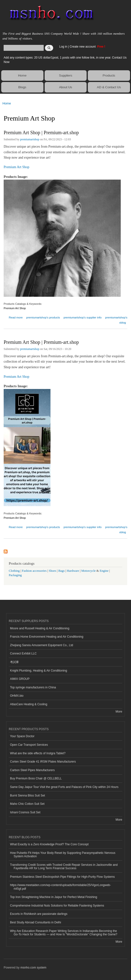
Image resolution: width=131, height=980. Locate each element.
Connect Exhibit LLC (23, 653)
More (119, 712)
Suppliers (66, 76)
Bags (61, 571)
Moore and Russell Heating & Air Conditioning (40, 628)
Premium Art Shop (16, 167)
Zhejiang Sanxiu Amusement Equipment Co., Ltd (41, 645)
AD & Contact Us (109, 87)
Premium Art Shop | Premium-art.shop (41, 133)
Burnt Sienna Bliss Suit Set (27, 796)
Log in (63, 47)
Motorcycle (88, 571)
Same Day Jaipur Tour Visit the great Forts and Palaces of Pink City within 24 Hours (64, 787)
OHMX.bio (17, 696)
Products (109, 76)
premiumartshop (30, 139)
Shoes (53, 571)
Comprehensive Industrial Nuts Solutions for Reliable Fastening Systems (57, 906)
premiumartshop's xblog (116, 320)
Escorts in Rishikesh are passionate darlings (39, 914)
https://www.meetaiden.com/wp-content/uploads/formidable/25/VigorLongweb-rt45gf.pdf (60, 887)
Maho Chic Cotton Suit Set (27, 804)
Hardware (73, 571)
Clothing (14, 571)
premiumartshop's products (43, 317)
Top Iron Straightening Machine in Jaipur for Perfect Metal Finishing (54, 897)
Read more (16, 317)
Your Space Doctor (22, 736)
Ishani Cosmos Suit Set (25, 812)
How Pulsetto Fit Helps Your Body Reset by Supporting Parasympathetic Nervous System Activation (63, 855)
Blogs (22, 87)
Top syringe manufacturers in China (33, 687)
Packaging (15, 575)
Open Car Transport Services (29, 745)
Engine (104, 571)
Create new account (83, 47)
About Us (65, 87)
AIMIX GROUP (20, 679)
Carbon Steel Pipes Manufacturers (32, 770)
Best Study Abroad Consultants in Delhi (35, 922)
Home (22, 76)
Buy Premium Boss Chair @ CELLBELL (36, 778)
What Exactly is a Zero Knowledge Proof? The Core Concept (49, 844)
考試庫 (14, 662)
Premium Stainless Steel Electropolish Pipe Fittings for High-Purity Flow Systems (62, 877)
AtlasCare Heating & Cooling (29, 704)
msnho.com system (33, 968)
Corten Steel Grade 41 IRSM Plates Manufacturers (43, 762)
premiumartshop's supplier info (82, 317)
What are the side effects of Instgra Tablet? (38, 753)
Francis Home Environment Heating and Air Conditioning (47, 637)
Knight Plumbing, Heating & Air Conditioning (39, 671)
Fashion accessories (34, 571)
